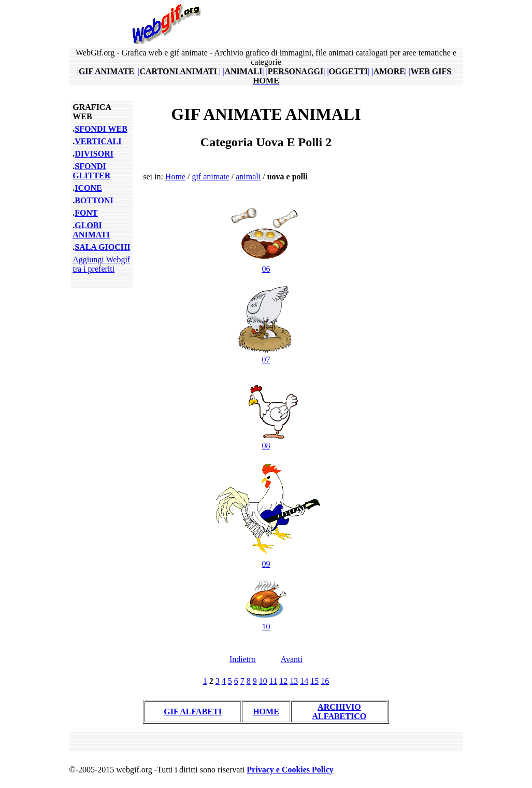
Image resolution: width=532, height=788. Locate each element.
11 (273, 681)
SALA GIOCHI (102, 247)
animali (248, 177)
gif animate (210, 177)
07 (266, 355)
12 (283, 681)
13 (294, 681)
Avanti (292, 659)
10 (266, 622)
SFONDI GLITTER (91, 171)
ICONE (88, 188)
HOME (266, 712)
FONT (86, 213)
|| (107, 71)
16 (325, 681)
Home (175, 177)
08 (266, 441)
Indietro (243, 659)
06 (266, 264)
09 (266, 559)
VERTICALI (98, 141)
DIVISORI (94, 154)
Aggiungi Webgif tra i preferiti (101, 264)
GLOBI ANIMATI (91, 230)
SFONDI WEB (101, 129)
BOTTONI (94, 200)
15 (314, 681)
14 (304, 681)
